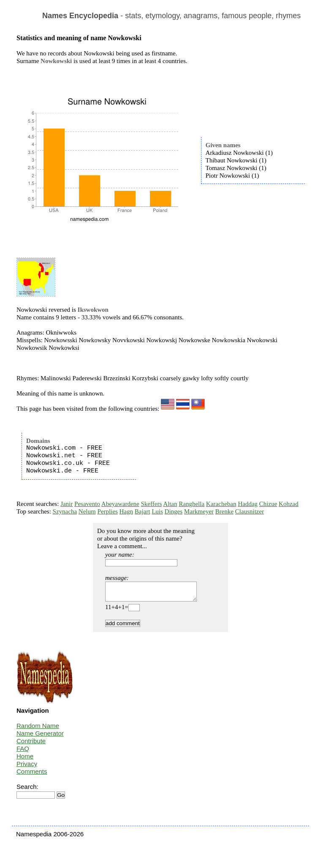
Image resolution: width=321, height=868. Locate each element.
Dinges (174, 511)
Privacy (27, 768)
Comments (32, 775)
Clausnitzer (250, 511)
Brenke (224, 511)
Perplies (107, 511)
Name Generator (40, 737)
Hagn (126, 511)
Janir (67, 504)
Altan (170, 504)
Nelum (87, 511)
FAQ (23, 752)
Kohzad (289, 504)
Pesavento (87, 504)
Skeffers (152, 504)
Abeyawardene (120, 504)
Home (25, 760)
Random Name (38, 729)
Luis (157, 511)
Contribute (31, 745)
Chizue (268, 504)
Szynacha (65, 511)
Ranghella (192, 504)
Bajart (143, 511)
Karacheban (221, 504)
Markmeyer (199, 511)
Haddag (248, 504)
